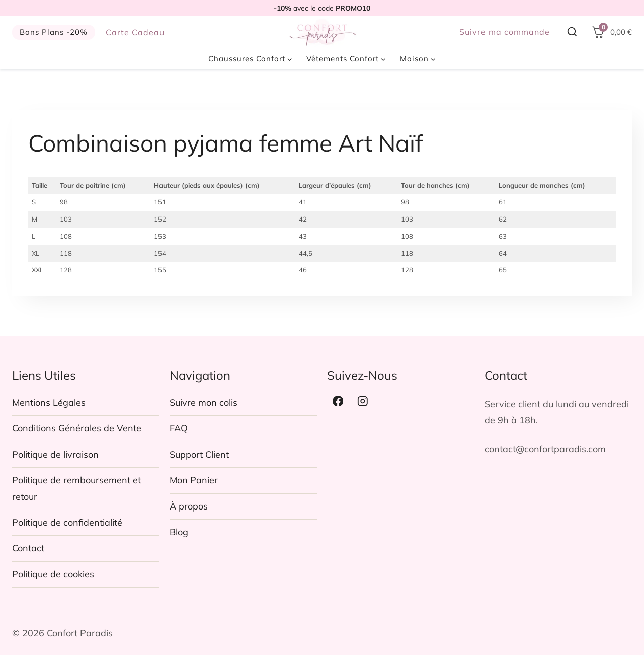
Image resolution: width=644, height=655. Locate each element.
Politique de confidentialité (67, 522)
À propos (189, 506)
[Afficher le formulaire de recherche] (572, 32)
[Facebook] (338, 401)
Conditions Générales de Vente (77, 428)
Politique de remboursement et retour (76, 488)
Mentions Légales (49, 403)
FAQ (179, 428)
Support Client (199, 454)
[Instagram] (363, 401)
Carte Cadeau (135, 32)
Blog (179, 532)
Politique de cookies (53, 574)
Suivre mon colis (204, 403)
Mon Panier (194, 480)
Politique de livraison (55, 454)
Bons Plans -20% (54, 32)
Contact (28, 548)
